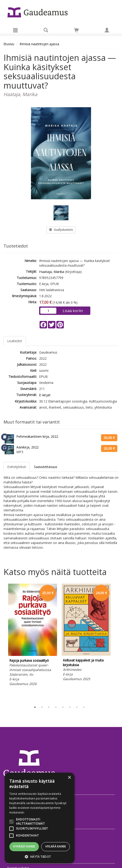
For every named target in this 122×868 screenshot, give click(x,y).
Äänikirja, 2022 (27, 447)
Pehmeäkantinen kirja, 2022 (37, 436)
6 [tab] (70, 707)
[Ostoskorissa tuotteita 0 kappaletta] (76, 31)
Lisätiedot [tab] (15, 341)
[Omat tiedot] (107, 30)
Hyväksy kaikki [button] (24, 846)
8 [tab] (84, 707)
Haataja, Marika (52, 272)
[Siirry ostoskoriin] (76, 30)
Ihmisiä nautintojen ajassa (39, 44)
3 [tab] (49, 707)
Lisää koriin (73, 311)
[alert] (40, 818)
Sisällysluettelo (61, 230)
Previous (2, 643)
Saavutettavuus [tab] (46, 467)
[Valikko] (15, 30)
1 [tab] (35, 707)
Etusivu (9, 44)
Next (116, 643)
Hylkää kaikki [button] (56, 846)
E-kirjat (45, 395)
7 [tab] (77, 707)
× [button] (69, 778)
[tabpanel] (33, 635)
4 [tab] (56, 707)
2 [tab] (42, 707)
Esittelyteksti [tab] (17, 467)
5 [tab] (63, 707)
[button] (40, 856)
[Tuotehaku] (46, 30)
